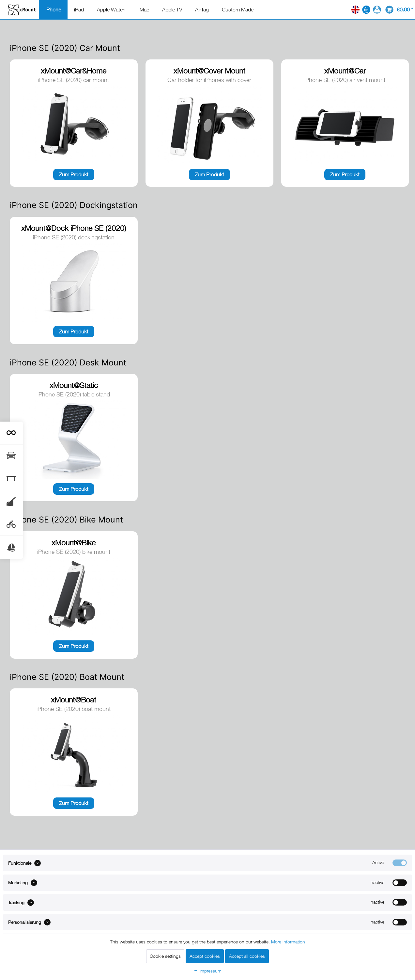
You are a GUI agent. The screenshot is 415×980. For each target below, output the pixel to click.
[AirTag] (202, 9)
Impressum (207, 971)
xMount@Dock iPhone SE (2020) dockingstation (74, 229)
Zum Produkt (74, 174)
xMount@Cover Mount (209, 71)
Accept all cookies (247, 956)
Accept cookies (205, 956)
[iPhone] (53, 9)
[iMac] (144, 9)
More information (288, 942)
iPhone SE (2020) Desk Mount (68, 362)
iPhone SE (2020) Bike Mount (66, 520)
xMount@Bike (74, 543)
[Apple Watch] (111, 9)
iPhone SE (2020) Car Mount (65, 48)
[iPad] (79, 9)
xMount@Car (345, 71)
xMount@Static (74, 385)
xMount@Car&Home (74, 71)
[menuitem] (53, 9)
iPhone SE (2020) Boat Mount (67, 677)
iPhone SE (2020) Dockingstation (74, 205)
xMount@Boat (74, 700)
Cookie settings (165, 956)
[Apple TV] (172, 9)
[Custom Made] (238, 9)
